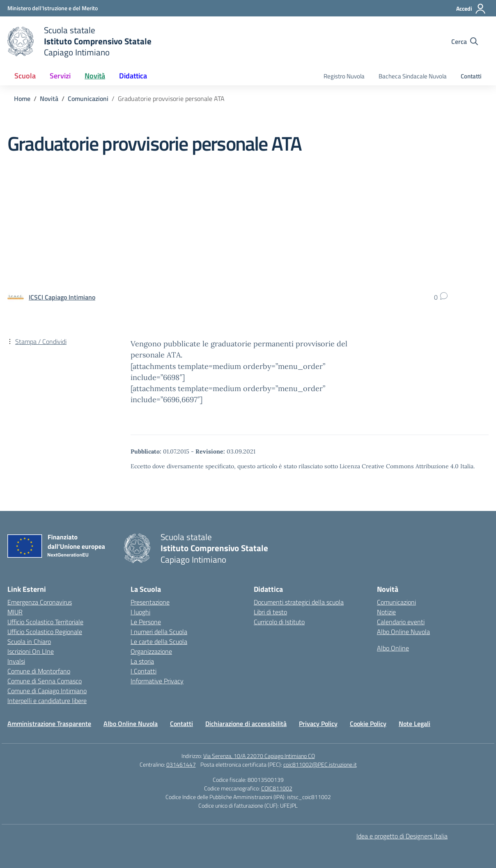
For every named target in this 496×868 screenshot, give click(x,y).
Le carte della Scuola (159, 641)
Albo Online (393, 648)
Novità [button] (95, 76)
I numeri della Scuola (159, 632)
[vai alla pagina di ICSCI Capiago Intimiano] (62, 297)
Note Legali (414, 724)
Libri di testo (270, 612)
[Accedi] (471, 9)
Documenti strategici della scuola (299, 602)
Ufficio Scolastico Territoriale (45, 622)
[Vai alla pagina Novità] (49, 98)
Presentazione (150, 602)
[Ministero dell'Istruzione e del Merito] (53, 8)
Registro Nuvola (344, 76)
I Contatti (144, 671)
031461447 (181, 764)
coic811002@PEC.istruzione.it (320, 764)
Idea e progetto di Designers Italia (402, 836)
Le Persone (146, 622)
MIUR (15, 612)
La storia (142, 661)
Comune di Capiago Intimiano (47, 691)
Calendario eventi (401, 622)
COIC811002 (277, 788)
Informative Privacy (157, 681)
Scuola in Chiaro (29, 641)
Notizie (386, 612)
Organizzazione (151, 651)
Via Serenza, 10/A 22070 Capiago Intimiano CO (259, 756)
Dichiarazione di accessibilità (246, 724)
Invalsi (16, 661)
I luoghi (140, 612)
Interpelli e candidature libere (47, 701)
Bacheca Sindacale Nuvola (413, 76)
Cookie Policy (368, 724)
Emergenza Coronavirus (40, 602)
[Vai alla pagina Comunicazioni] (88, 98)
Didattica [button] (133, 76)
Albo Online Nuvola (403, 632)
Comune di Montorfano (39, 671)
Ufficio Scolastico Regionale (45, 632)
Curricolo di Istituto (279, 622)
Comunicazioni (396, 602)
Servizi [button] (60, 76)
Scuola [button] (25, 76)
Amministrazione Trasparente (49, 724)
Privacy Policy (318, 724)
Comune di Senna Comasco (45, 681)
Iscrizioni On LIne (31, 651)
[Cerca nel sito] (465, 41)
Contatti (471, 76)
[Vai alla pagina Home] (22, 98)
